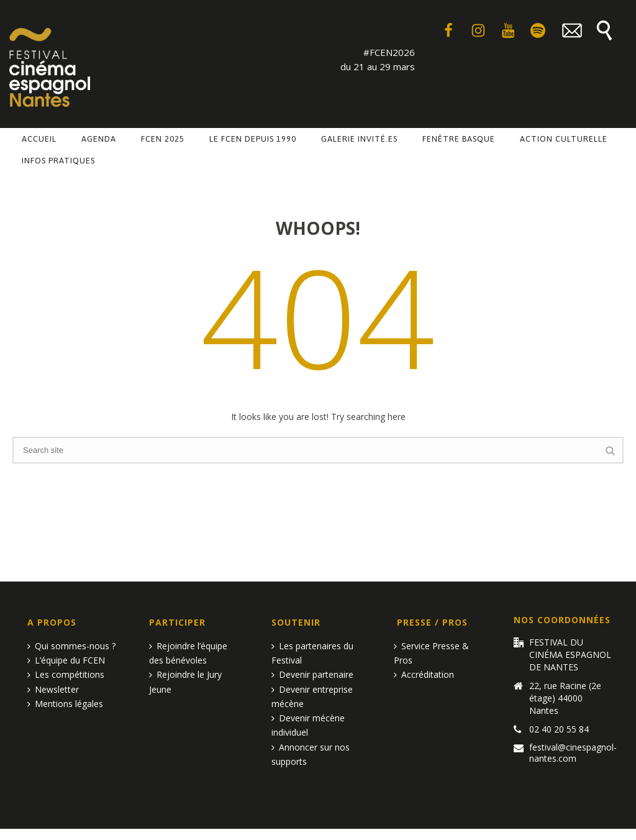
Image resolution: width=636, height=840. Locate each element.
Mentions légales (65, 704)
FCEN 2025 (163, 139)
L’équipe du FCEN (66, 660)
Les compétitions (66, 674)
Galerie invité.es (359, 139)
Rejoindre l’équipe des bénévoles (188, 653)
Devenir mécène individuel (308, 725)
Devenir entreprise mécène (312, 696)
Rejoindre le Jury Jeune (185, 682)
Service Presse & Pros (431, 653)
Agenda (99, 139)
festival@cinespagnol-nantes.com (573, 753)
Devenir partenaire (312, 674)
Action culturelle (564, 139)
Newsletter (53, 689)
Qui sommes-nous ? (71, 646)
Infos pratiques (58, 161)
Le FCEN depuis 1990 (253, 139)
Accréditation (424, 674)
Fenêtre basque (459, 139)
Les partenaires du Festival (312, 653)
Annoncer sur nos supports (311, 754)
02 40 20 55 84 (559, 729)
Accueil (39, 139)
